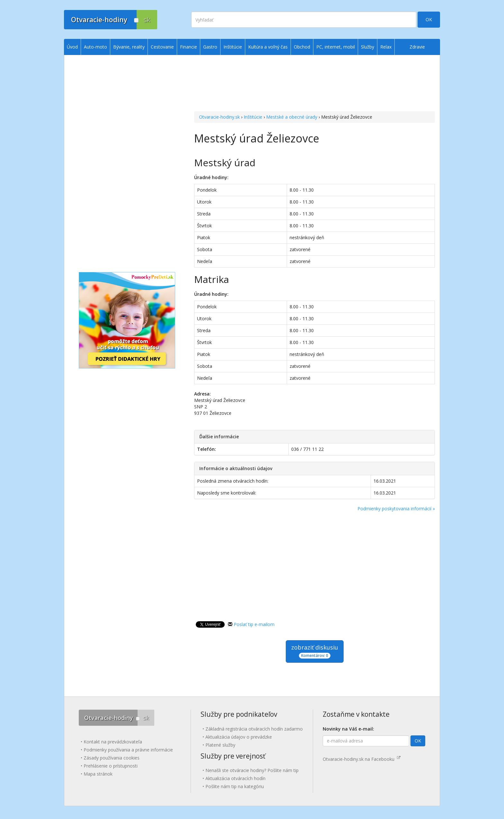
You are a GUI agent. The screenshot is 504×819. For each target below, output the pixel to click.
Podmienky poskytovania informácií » (396, 509)
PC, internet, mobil (336, 47)
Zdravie (417, 47)
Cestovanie (162, 47)
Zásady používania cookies (112, 758)
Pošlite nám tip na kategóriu (235, 786)
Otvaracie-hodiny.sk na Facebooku (362, 759)
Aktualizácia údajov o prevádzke (239, 737)
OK (429, 19)
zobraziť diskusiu (315, 651)
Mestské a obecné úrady (292, 117)
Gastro (210, 47)
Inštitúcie (253, 117)
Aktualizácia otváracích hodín (235, 778)
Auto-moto (95, 47)
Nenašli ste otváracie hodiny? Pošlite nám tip (252, 770)
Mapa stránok (98, 774)
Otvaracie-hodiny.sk (219, 117)
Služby (368, 47)
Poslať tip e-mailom (254, 624)
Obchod (302, 47)
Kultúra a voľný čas (268, 47)
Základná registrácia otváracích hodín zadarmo (254, 729)
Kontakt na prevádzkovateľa (113, 742)
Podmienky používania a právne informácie (128, 750)
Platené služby (220, 745)
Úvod (72, 47)
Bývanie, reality (129, 47)
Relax (386, 47)
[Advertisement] (315, 84)
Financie (189, 47)
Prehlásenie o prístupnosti (111, 766)
